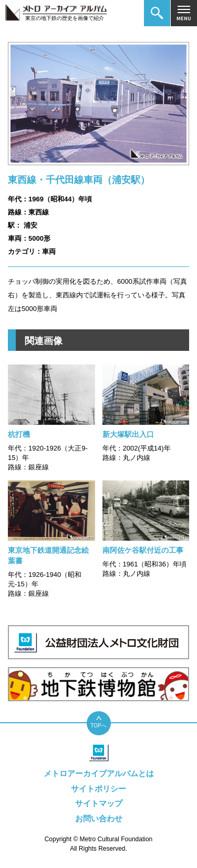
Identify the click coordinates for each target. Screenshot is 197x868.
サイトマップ (99, 803)
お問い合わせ (99, 818)
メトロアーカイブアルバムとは (99, 773)
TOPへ (98, 726)
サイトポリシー (98, 789)
